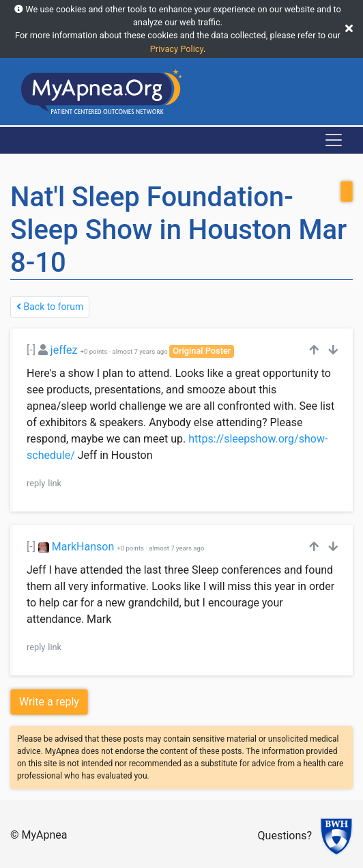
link (55, 483)
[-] (31, 350)
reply (36, 483)
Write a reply (49, 702)
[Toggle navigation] (334, 140)
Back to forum (50, 307)
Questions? (285, 836)
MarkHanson (83, 547)
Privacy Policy (177, 49)
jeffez (64, 350)
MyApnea (45, 835)
